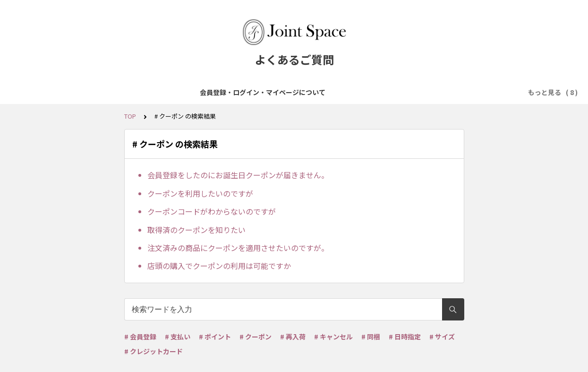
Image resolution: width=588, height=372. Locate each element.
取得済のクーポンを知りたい (196, 230)
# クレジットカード (153, 351)
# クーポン (256, 337)
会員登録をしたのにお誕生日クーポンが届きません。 (238, 175)
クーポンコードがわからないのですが (212, 211)
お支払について (302, 92)
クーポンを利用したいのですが (200, 193)
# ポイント (215, 337)
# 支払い (178, 337)
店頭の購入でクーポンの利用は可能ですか (219, 266)
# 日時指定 (405, 337)
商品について (187, 92)
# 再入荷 (293, 337)
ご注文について (243, 92)
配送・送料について (368, 92)
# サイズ (442, 337)
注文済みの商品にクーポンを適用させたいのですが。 (238, 248)
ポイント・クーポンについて (454, 92)
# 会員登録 (140, 337)
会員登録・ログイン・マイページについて (91, 92)
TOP (130, 116)
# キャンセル (333, 337)
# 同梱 (371, 337)
